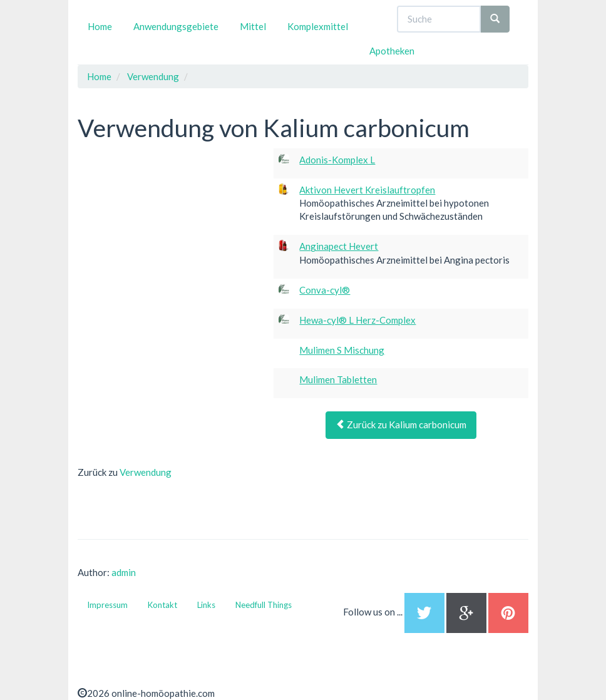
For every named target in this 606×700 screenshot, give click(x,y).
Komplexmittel (318, 26)
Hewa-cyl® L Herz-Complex (357, 320)
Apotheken (392, 51)
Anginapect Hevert (339, 246)
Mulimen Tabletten (338, 379)
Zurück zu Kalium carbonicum (401, 425)
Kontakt (162, 605)
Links (206, 605)
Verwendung (146, 472)
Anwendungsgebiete (176, 26)
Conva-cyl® (325, 290)
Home (100, 26)
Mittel (253, 26)
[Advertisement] (172, 227)
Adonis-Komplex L (337, 160)
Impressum (107, 605)
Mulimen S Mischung (342, 350)
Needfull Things (264, 605)
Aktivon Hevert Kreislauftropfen (367, 190)
